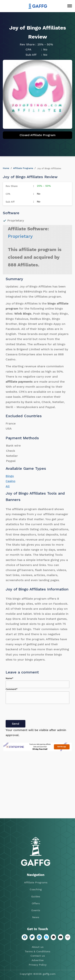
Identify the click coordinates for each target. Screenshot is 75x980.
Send (16, 724)
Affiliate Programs (23, 168)
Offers (36, 903)
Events (36, 910)
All (8, 486)
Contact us (38, 956)
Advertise (38, 960)
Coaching (36, 889)
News (36, 917)
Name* (9, 678)
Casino (11, 481)
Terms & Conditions (37, 951)
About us (38, 947)
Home (6, 168)
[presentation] (34, 713)
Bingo (10, 476)
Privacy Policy (38, 965)
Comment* (12, 689)
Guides (36, 896)
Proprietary (20, 236)
